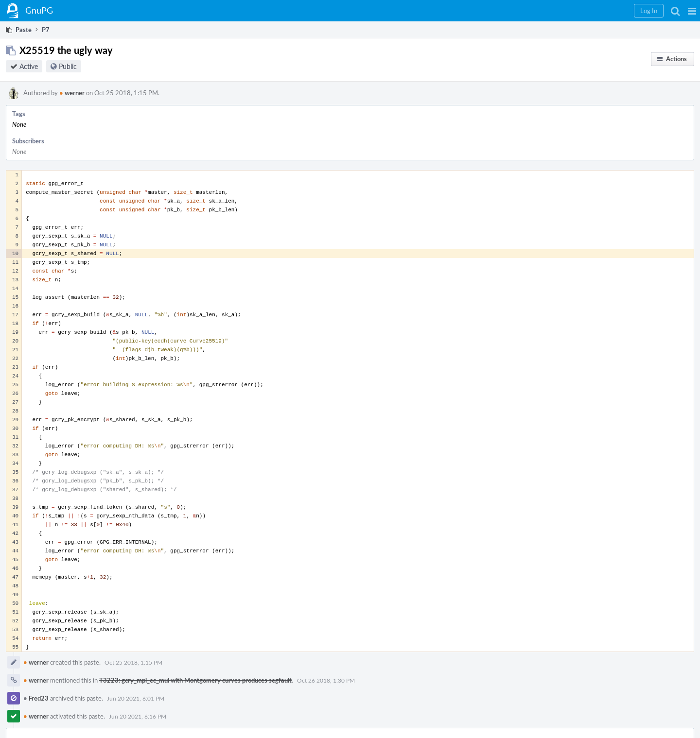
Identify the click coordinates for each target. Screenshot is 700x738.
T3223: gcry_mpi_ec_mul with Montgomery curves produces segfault (195, 680)
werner (72, 93)
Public (68, 66)
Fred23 (36, 698)
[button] (692, 11)
